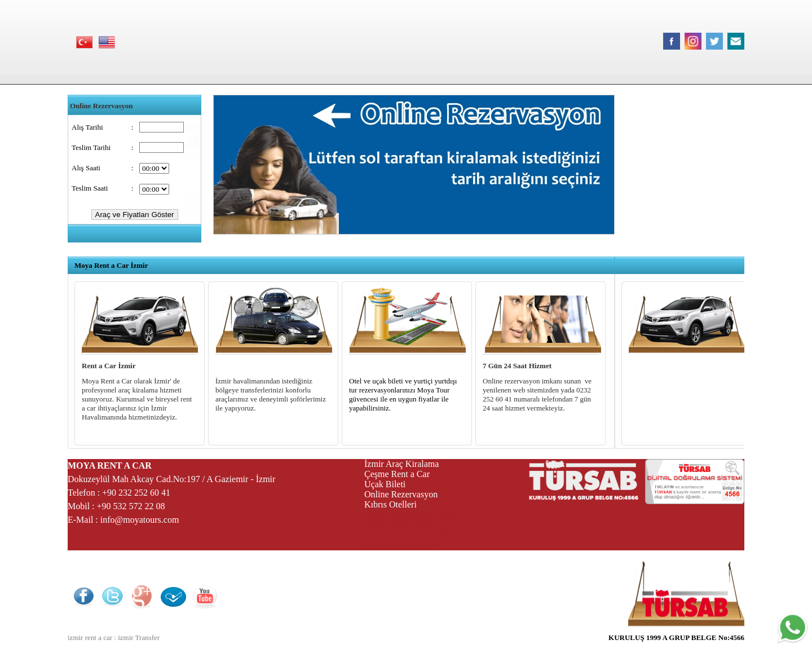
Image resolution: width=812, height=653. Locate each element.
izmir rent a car (90, 637)
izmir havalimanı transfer (410, 515)
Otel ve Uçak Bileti (378, 366)
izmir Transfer (139, 637)
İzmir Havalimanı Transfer (258, 366)
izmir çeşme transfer (401, 525)
